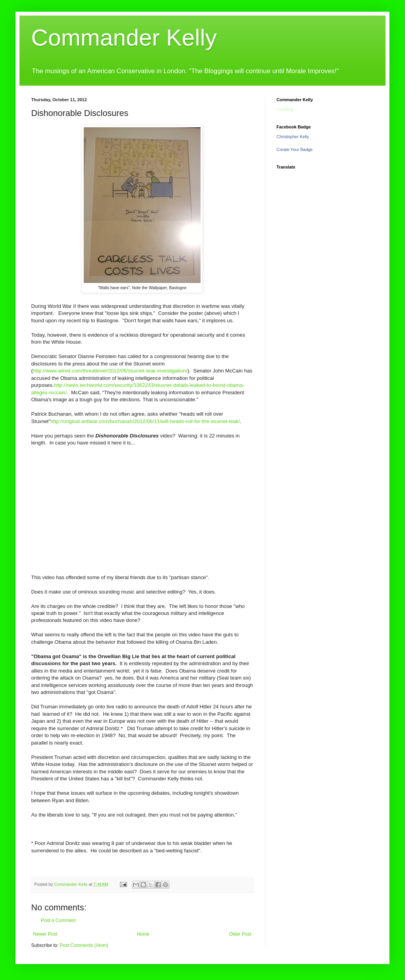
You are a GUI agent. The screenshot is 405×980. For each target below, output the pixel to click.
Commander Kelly (124, 38)
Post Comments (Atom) (84, 945)
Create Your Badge (295, 149)
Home (143, 934)
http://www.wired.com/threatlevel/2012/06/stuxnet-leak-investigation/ (110, 371)
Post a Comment (58, 920)
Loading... (287, 109)
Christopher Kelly (293, 137)
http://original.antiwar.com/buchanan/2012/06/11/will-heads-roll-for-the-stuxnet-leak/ (145, 421)
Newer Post (45, 934)
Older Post (240, 934)
